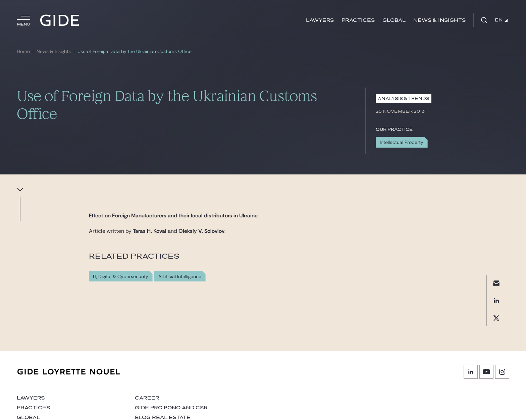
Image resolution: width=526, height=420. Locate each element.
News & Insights (439, 20)
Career (147, 398)
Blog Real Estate (163, 417)
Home (23, 51)
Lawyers (320, 20)
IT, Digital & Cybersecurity (121, 277)
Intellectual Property (402, 142)
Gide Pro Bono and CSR (171, 408)
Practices (358, 20)
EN (501, 20)
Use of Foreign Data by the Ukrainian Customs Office (135, 51)
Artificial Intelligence (180, 277)
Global (394, 20)
